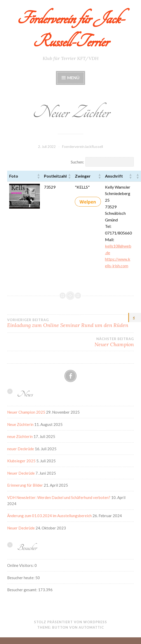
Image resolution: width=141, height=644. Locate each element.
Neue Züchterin (20, 424)
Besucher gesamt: (23, 590)
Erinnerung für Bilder (25, 485)
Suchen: (77, 162)
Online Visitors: (21, 565)
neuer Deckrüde (21, 449)
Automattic (91, 627)
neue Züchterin (20, 436)
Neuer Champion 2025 (26, 412)
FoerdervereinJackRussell (83, 146)
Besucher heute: (21, 578)
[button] (38, 176)
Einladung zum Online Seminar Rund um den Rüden (70, 323)
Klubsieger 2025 (21, 461)
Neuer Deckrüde (21, 473)
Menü (73, 78)
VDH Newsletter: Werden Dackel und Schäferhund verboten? (59, 497)
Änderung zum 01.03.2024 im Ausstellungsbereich (49, 516)
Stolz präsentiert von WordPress (70, 622)
